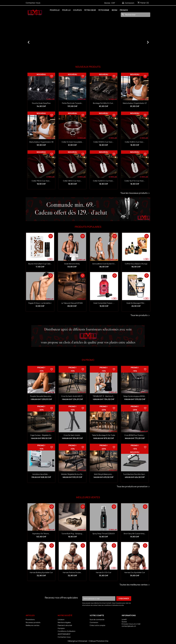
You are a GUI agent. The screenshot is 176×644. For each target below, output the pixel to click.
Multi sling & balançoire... (104, 474)
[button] (35, 41)
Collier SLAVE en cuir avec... (104, 181)
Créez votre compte (97, 625)
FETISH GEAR (90, 10)
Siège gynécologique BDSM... (135, 396)
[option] (88, 41)
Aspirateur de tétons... (41, 534)
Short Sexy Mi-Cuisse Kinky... (135, 534)
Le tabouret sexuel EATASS (72, 303)
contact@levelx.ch (129, 626)
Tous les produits (140, 315)
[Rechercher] (135, 15)
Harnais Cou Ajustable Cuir (135, 572)
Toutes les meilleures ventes (135, 585)
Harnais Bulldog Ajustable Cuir (41, 572)
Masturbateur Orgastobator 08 (41, 142)
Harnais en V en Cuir (104, 572)
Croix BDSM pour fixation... (135, 435)
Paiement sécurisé (65, 625)
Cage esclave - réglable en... (41, 435)
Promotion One (102, 641)
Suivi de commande (97, 620)
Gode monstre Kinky (72, 264)
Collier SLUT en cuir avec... (135, 181)
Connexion (94, 622)
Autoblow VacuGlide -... (41, 474)
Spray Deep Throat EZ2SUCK (104, 534)
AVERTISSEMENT (64, 634)
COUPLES (77, 10)
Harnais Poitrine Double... (72, 572)
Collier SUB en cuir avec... (135, 142)
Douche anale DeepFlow (41, 103)
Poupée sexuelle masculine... (41, 396)
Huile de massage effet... (136, 303)
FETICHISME (104, 10)
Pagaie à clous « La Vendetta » (40, 303)
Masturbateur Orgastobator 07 (135, 103)
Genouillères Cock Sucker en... (104, 264)
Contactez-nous (33, 3)
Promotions (30, 620)
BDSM (114, 10)
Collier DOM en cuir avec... (104, 142)
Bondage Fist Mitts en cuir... (104, 103)
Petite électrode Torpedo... (72, 103)
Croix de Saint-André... (72, 435)
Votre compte (97, 615)
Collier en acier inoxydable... (72, 142)
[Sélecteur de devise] (114, 3)
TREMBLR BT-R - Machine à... (104, 396)
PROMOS (124, 10)
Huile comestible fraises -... (104, 303)
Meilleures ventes (33, 625)
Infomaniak (83, 641)
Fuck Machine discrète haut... (135, 474)
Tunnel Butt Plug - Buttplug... (72, 534)
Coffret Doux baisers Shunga (136, 264)
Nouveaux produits (33, 622)
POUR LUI (66, 10)
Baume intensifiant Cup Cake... (40, 264)
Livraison (61, 620)
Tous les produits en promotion (134, 487)
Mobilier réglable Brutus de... (72, 474)
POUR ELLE (55, 10)
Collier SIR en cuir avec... (72, 181)
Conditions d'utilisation (67, 631)
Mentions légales (64, 622)
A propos (61, 628)
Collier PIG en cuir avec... (41, 181)
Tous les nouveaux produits (135, 193)
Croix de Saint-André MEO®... (72, 396)
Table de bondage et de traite (104, 435)
